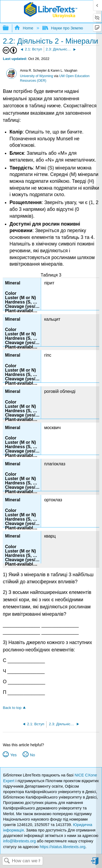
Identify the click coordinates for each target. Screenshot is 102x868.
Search (7, 861)
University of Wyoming (37, 76)
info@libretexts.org (19, 841)
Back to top (12, 708)
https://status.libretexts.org (63, 847)
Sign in (95, 863)
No (32, 755)
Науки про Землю (63, 28)
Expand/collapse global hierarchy (9, 28)
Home (24, 28)
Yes (13, 755)
